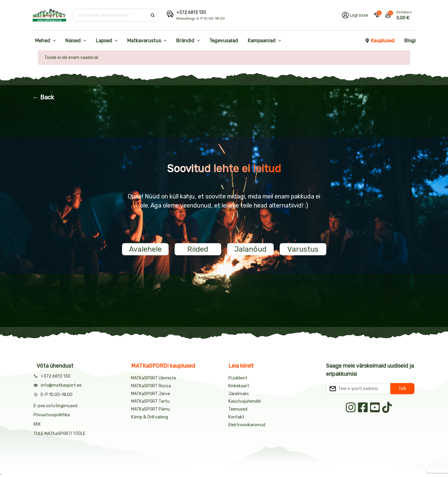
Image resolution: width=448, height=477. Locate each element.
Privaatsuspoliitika (52, 415)
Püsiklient (238, 378)
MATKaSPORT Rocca (151, 386)
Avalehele (145, 249)
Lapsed (104, 41)
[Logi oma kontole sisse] (355, 15)
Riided (198, 249)
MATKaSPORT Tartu (150, 401)
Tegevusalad (224, 41)
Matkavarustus (144, 41)
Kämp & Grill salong (150, 417)
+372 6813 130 (191, 13)
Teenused (238, 409)
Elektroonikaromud (247, 425)
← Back (43, 97)
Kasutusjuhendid (245, 401)
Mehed (43, 41)
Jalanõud (250, 249)
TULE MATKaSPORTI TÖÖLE (60, 434)
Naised (73, 41)
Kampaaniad (262, 41)
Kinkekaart (239, 386)
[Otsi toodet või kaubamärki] (111, 15)
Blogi (410, 41)
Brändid (185, 41)
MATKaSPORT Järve (151, 394)
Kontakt (236, 417)
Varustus (303, 249)
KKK (37, 424)
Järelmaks (239, 394)
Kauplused (380, 41)
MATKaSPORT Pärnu (151, 409)
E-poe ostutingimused (55, 406)
